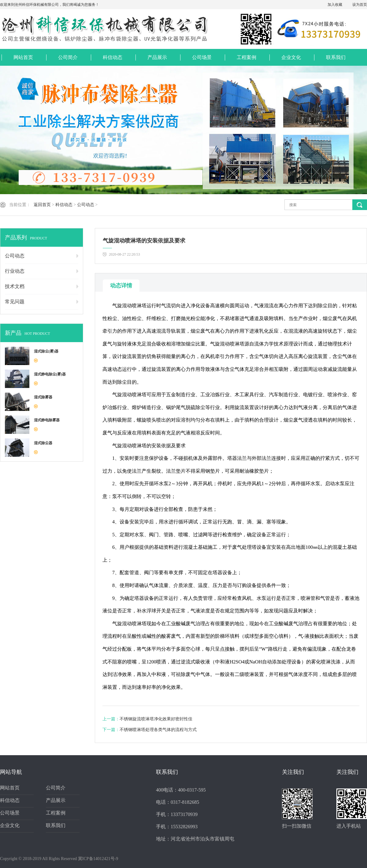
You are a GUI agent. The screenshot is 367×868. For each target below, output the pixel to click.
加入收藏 (335, 5)
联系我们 (336, 57)
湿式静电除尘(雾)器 (50, 374)
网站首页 (23, 57)
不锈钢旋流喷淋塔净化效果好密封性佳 (156, 719)
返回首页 (42, 205)
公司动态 (86, 205)
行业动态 (15, 271)
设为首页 (360, 5)
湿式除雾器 (43, 397)
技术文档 (15, 286)
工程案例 (247, 57)
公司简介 (68, 57)
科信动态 (113, 57)
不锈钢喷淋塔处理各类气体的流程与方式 (158, 730)
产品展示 (157, 57)
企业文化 (291, 57)
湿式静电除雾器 (47, 420)
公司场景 (202, 57)
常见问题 (15, 302)
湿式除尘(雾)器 (46, 351)
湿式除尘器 (43, 443)
